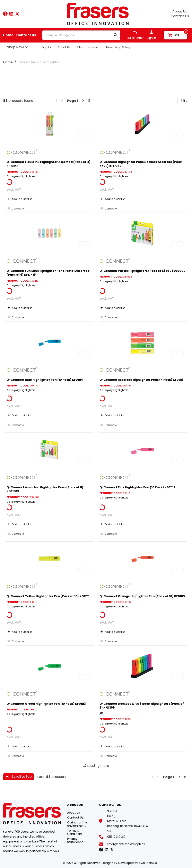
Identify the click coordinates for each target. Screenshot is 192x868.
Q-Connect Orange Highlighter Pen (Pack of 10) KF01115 (142, 596)
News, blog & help (119, 47)
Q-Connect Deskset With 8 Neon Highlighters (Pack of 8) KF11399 (142, 706)
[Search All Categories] (81, 35)
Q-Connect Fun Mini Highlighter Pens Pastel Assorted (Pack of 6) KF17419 (48, 273)
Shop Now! (16, 47)
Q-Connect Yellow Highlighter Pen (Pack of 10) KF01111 (48, 596)
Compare (15, 208)
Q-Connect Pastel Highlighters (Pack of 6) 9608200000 (142, 271)
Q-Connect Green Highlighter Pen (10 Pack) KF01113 (46, 704)
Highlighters (28, 176)
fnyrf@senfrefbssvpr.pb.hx (126, 844)
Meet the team (88, 47)
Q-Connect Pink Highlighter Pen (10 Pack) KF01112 (137, 487)
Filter (185, 101)
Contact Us (180, 16)
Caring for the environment (77, 824)
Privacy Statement (75, 840)
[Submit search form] (115, 35)
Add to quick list (19, 199)
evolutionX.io (148, 863)
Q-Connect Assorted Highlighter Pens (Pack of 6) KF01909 (45, 489)
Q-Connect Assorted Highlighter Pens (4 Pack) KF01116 (142, 380)
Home (8, 35)
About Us (180, 11)
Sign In (46, 47)
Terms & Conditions (75, 832)
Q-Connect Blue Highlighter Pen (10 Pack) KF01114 (45, 380)
